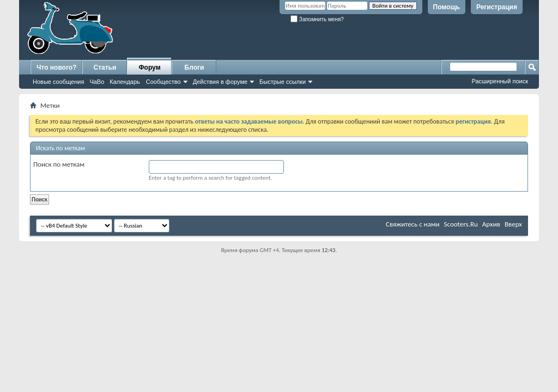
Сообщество (163, 82)
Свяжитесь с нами (413, 224)
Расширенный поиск (500, 81)
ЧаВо (97, 82)
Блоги (195, 68)
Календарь (125, 82)
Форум (149, 68)
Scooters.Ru (461, 224)
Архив (491, 224)
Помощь (447, 7)
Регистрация (497, 7)
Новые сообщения (58, 82)
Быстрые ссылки (283, 82)
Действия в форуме (220, 82)
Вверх (513, 224)
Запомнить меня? (317, 19)
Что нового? (56, 68)
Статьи (105, 68)
